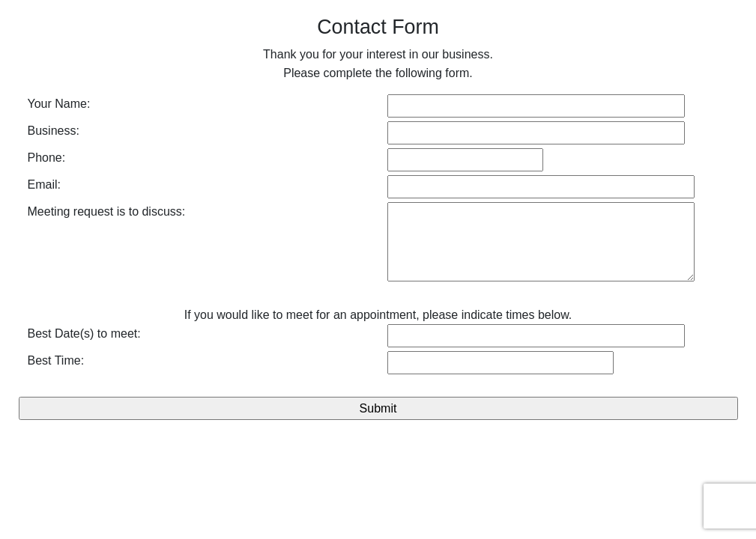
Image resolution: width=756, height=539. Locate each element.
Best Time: (56, 360)
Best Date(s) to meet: (84, 334)
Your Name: (59, 104)
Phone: (47, 158)
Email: (44, 185)
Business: (54, 131)
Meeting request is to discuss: (107, 211)
